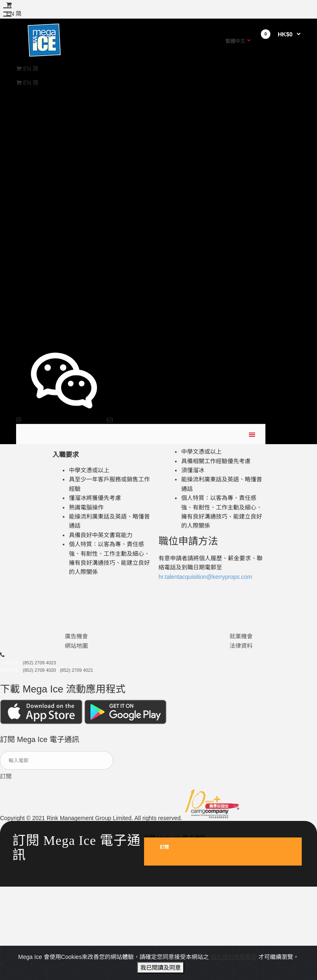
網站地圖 (76, 650)
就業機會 (241, 641)
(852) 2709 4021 (77, 675)
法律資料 (241, 650)
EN (27, 69)
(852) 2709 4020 (39, 675)
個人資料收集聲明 (234, 970)
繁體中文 (235, 41)
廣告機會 (76, 641)
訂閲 (6, 781)
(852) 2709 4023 (39, 668)
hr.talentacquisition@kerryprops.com (205, 581)
